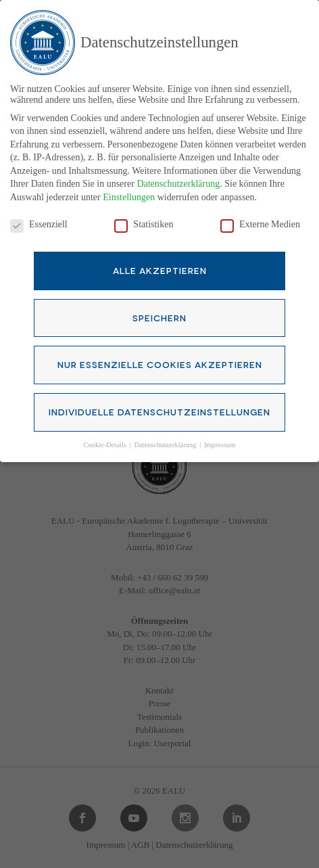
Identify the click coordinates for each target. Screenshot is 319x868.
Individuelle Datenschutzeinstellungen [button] (159, 402)
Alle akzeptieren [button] (160, 260)
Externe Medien (260, 215)
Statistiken (144, 215)
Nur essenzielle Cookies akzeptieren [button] (160, 355)
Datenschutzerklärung (178, 175)
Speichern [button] (159, 308)
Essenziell (39, 215)
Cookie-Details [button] (105, 435)
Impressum (220, 435)
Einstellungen (129, 188)
